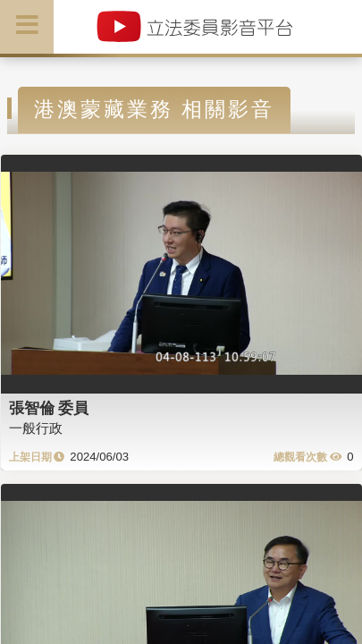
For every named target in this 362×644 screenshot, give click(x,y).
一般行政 (36, 428)
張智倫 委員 (49, 408)
